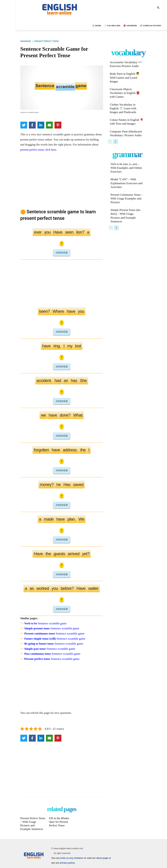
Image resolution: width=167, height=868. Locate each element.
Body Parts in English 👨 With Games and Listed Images (125, 78)
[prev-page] (110, 142)
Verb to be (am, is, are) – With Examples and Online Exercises (126, 168)
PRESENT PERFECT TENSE (47, 41)
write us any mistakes (72, 857)
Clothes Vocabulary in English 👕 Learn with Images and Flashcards (123, 108)
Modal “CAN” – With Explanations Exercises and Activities (126, 183)
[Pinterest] (58, 125)
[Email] (49, 125)
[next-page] (115, 142)
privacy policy (67, 862)
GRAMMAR (26, 41)
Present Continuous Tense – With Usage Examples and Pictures (127, 198)
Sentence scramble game (45, 623)
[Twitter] (24, 125)
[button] (158, 8)
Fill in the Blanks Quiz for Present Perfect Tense (60, 822)
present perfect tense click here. (39, 150)
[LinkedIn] (41, 125)
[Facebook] (32, 125)
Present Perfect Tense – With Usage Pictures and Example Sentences (33, 823)
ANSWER (62, 253)
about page (102, 857)
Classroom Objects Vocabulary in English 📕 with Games (125, 93)
